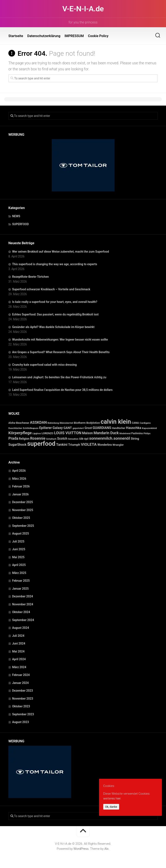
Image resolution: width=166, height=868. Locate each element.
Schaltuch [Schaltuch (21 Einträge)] (51, 439)
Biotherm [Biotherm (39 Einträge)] (80, 423)
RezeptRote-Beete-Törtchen (30, 277)
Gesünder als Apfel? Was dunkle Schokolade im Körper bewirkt (53, 327)
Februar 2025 (21, 581)
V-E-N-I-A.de (83, 9)
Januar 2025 (20, 589)
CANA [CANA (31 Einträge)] (135, 423)
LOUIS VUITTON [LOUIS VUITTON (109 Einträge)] (68, 433)
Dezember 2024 (23, 596)
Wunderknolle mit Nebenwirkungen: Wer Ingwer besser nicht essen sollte (60, 340)
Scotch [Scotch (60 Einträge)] (62, 439)
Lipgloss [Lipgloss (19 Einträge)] (37, 433)
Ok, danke (111, 807)
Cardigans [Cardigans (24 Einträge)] (145, 423)
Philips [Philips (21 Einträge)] (147, 433)
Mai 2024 (18, 651)
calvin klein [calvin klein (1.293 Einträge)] (116, 422)
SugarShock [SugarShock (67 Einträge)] (17, 445)
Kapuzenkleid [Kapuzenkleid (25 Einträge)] (149, 428)
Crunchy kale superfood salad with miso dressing (44, 365)
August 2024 (21, 628)
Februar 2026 (21, 486)
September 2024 (23, 620)
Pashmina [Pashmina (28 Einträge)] (137, 433)
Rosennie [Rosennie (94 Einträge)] (38, 438)
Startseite (16, 36)
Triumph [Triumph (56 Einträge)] (74, 445)
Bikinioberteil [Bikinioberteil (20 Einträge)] (66, 423)
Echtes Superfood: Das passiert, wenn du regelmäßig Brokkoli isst (55, 314)
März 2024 (19, 667)
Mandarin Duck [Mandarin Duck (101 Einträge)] (106, 433)
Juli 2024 (18, 636)
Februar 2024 (21, 675)
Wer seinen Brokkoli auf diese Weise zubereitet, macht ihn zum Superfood (61, 252)
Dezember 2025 (23, 502)
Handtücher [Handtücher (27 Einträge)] (118, 428)
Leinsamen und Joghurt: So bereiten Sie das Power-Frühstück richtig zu (59, 377)
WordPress (81, 849)
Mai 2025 (18, 557)
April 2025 (19, 565)
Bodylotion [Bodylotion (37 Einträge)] (93, 423)
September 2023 (23, 714)
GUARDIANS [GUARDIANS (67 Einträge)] (102, 428)
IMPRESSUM (74, 36)
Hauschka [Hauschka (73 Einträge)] (134, 428)
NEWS (16, 216)
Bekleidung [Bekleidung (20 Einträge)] (53, 423)
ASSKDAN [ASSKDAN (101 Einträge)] (38, 422)
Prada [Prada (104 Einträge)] (13, 438)
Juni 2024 (19, 643)
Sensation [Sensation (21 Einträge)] (73, 439)
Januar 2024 (20, 683)
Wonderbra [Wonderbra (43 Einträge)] (105, 445)
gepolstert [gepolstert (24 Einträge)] (78, 428)
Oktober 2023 (21, 706)
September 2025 (23, 526)
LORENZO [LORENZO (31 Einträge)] (48, 433)
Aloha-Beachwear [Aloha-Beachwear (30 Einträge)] (19, 423)
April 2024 (19, 659)
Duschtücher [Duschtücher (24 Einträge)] (15, 428)
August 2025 (21, 533)
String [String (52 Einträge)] (135, 439)
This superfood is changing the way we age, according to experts (55, 264)
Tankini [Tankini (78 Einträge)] (62, 445)
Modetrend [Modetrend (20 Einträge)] (125, 433)
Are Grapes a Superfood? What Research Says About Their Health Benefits (61, 352)
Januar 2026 (20, 494)
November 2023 (23, 699)
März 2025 (19, 573)
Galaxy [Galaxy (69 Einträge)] (58, 428)
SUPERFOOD (21, 224)
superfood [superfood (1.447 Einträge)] (41, 444)
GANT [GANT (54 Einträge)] (68, 428)
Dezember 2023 (23, 691)
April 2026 (19, 471)
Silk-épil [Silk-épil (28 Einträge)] (84, 439)
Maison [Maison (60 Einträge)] (88, 433)
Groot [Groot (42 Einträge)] (88, 428)
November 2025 (23, 510)
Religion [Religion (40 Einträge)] (24, 439)
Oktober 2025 (21, 518)
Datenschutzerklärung (44, 36)
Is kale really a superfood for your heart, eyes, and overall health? (55, 302)
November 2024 (23, 604)
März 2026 (19, 479)
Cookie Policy (98, 36)
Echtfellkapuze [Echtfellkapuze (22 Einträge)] (31, 428)
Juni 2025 (19, 549)
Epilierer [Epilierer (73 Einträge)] (45, 428)
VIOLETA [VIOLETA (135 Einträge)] (89, 444)
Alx (107, 849)
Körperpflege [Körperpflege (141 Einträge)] (20, 433)
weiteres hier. (112, 798)
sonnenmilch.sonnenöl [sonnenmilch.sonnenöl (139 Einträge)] (110, 438)
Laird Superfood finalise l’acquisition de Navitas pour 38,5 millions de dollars (62, 390)
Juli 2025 (18, 541)
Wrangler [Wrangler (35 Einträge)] (118, 445)
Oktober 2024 (21, 612)
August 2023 (21, 722)
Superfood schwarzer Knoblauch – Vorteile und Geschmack (51, 289)
